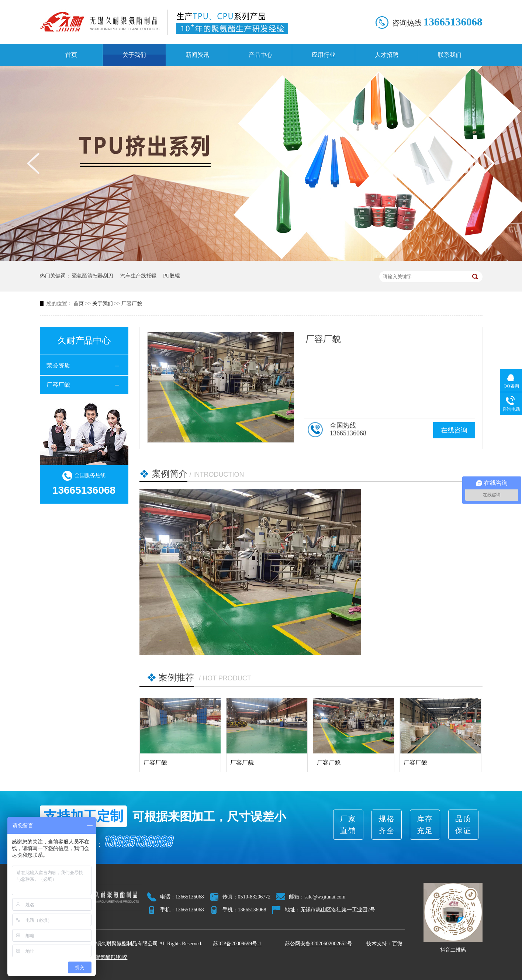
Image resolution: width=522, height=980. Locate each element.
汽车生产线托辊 (138, 276)
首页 (71, 55)
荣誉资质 (58, 365)
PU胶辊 (172, 276)
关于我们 (134, 55)
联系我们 (450, 55)
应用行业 (324, 55)
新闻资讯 (197, 55)
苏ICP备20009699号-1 (237, 944)
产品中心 (260, 55)
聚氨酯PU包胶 (111, 957)
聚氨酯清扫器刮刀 (93, 276)
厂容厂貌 (132, 303)
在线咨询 (454, 430)
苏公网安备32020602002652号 (318, 944)
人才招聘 (387, 55)
